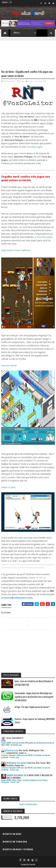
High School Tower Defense (16, 251)
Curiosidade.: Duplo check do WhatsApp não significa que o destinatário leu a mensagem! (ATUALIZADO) (34, 697)
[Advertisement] (28, 54)
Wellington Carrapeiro (17, 763)
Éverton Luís (12, 751)
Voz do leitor (40, 81)
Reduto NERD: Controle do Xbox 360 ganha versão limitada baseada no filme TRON (28, 744)
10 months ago (16, 745)
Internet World (9, 366)
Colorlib (32, 865)
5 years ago (14, 758)
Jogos (31, 81)
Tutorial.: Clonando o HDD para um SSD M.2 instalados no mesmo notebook (26, 757)
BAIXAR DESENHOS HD (16, 775)
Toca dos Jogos (34, 147)
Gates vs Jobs (8, 488)
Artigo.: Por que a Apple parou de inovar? (32, 707)
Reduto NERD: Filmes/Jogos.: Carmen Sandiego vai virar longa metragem (24, 781)
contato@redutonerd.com (17, 598)
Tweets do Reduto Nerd (28, 805)
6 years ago (14, 770)
